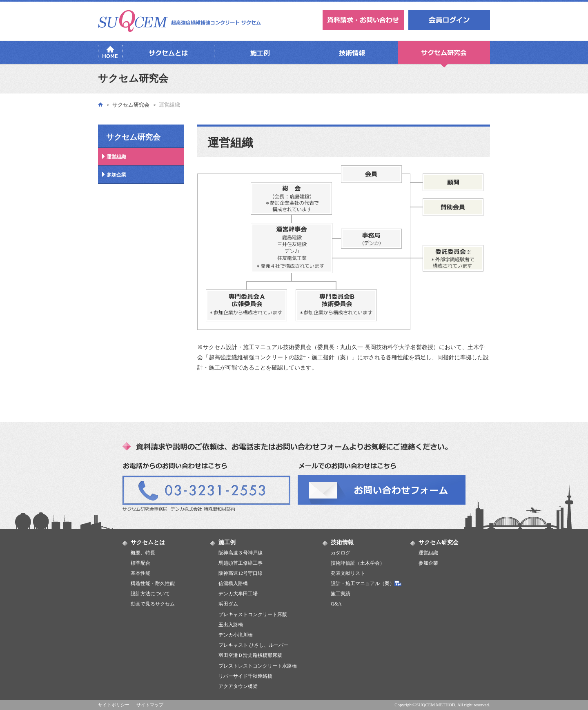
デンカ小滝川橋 (236, 635)
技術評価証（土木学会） (358, 563)
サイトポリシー (114, 705)
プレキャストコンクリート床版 (253, 614)
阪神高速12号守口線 (241, 573)
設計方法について (150, 594)
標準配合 (140, 563)
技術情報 (342, 542)
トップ (100, 104)
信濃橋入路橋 (233, 583)
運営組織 (116, 157)
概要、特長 (143, 553)
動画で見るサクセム (153, 604)
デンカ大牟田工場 (238, 594)
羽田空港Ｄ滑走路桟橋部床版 (250, 655)
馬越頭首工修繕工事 (241, 563)
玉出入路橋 (231, 625)
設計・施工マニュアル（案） (363, 583)
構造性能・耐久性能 (153, 583)
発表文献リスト (348, 573)
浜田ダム (228, 604)
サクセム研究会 (131, 105)
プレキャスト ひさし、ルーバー (253, 645)
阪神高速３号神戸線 (241, 553)
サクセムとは (148, 542)
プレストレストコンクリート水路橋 (258, 666)
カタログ (341, 553)
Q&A (336, 604)
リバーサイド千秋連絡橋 (245, 676)
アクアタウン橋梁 (238, 686)
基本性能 (140, 573)
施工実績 (341, 594)
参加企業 (116, 175)
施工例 (227, 542)
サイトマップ (150, 705)
